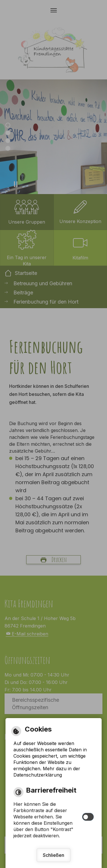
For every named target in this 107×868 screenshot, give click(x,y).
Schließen (53, 855)
